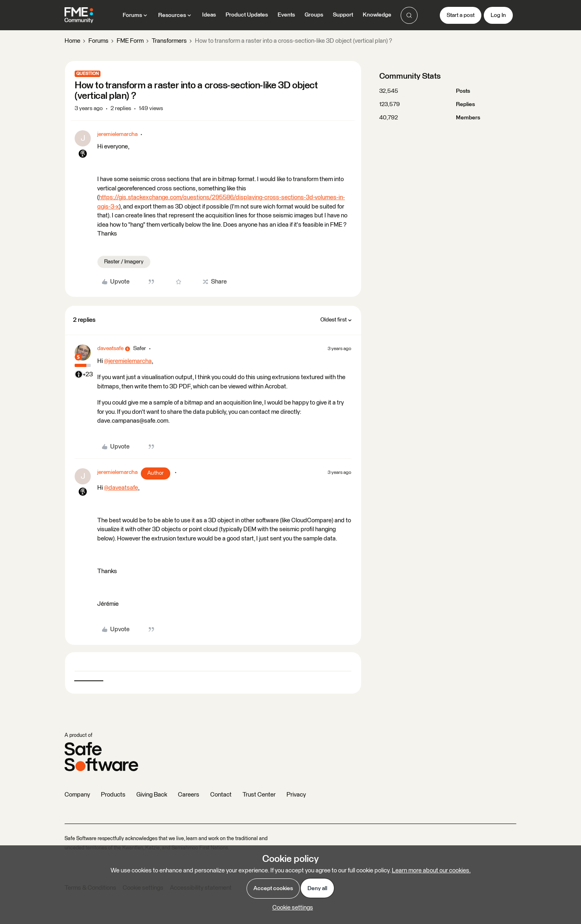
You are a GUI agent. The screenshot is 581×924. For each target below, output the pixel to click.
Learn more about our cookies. (431, 871)
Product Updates (247, 15)
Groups (314, 15)
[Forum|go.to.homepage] (79, 15)
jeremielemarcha (117, 134)
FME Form (130, 41)
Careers (189, 795)
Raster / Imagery (124, 262)
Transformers (169, 41)
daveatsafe (110, 348)
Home (72, 41)
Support (343, 15)
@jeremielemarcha (128, 361)
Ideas (209, 15)
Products (113, 795)
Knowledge (377, 15)
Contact (221, 795)
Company (77, 795)
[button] (461, 15)
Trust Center (259, 795)
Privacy (296, 795)
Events (286, 15)
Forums (98, 41)
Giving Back (152, 795)
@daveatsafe (121, 488)
